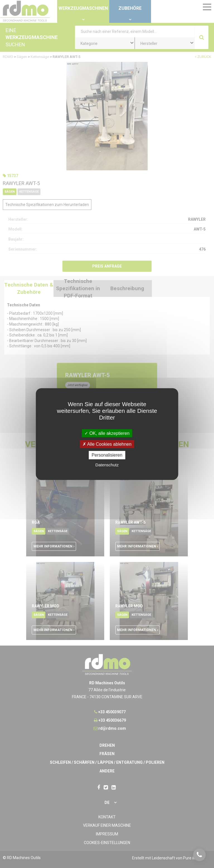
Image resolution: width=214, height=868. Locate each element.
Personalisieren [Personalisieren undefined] (107, 455)
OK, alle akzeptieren (107, 433)
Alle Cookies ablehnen (107, 444)
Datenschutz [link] (107, 465)
